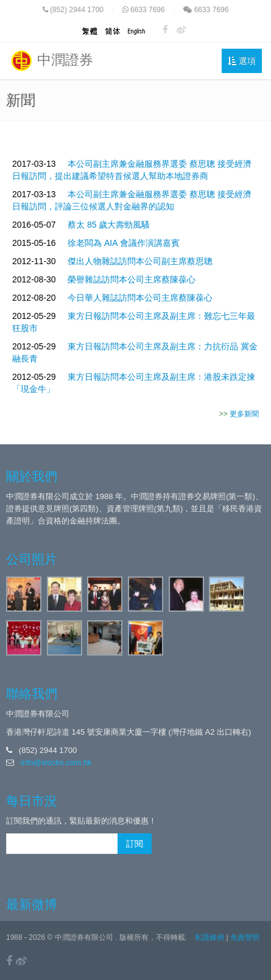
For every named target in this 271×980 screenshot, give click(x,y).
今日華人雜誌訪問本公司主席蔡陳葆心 (140, 298)
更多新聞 (244, 414)
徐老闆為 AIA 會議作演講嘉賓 (124, 243)
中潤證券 (51, 61)
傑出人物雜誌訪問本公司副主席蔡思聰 (140, 261)
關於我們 (32, 476)
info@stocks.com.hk (56, 762)
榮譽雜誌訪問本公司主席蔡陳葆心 (132, 279)
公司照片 (32, 559)
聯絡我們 (32, 694)
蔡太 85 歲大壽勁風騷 (109, 225)
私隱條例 (209, 937)
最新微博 (32, 904)
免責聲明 (245, 937)
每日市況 (32, 801)
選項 (242, 61)
